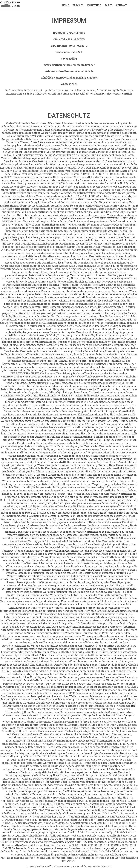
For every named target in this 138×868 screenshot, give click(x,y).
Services (78, 5)
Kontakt (121, 5)
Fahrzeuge (94, 5)
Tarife (108, 5)
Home (65, 5)
